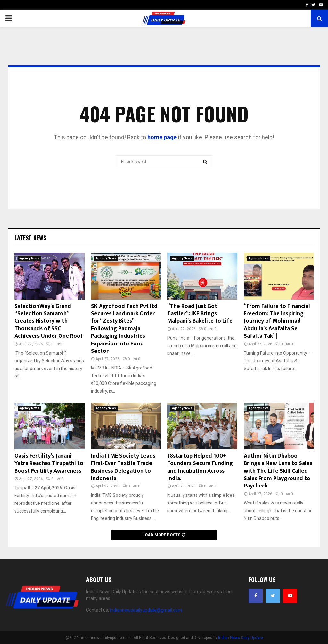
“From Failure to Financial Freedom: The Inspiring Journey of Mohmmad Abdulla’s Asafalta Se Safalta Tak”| (277, 321)
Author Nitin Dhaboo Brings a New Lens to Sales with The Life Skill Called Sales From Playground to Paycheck (278, 471)
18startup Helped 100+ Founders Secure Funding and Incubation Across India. (200, 467)
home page (162, 137)
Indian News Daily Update (241, 638)
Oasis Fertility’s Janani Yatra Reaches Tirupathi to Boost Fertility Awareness (49, 464)
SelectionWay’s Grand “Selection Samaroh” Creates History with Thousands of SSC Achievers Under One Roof (49, 321)
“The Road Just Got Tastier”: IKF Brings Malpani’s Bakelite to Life (200, 314)
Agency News (29, 258)
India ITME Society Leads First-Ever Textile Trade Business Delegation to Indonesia (123, 467)
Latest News (30, 238)
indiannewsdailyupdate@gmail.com (146, 610)
